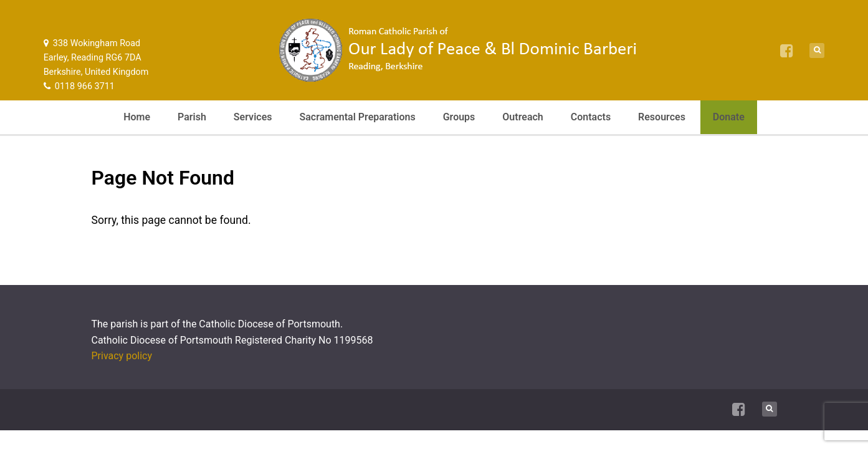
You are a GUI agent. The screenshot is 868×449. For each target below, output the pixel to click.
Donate (729, 117)
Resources (662, 117)
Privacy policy (122, 356)
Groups (459, 117)
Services (253, 117)
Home (137, 117)
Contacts (591, 117)
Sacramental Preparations (357, 117)
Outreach (522, 117)
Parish (192, 117)
